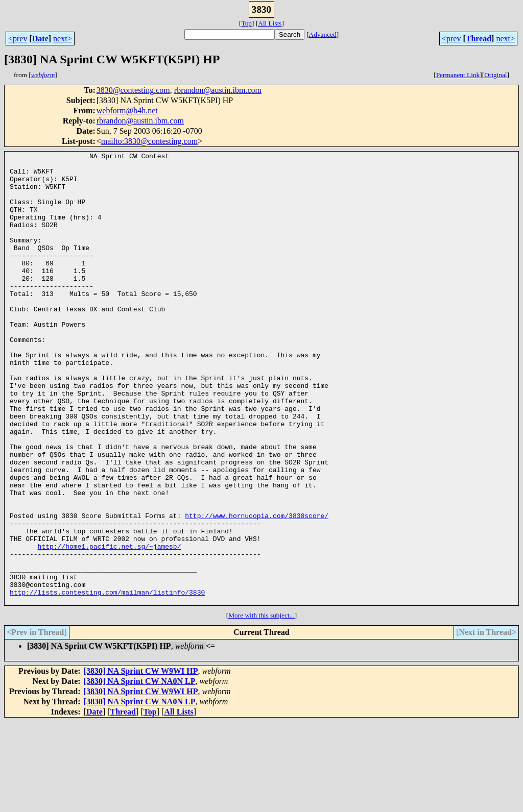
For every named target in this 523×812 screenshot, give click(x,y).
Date (40, 39)
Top (246, 23)
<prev (18, 39)
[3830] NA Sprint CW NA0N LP (140, 771)
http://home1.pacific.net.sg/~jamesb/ (110, 626)
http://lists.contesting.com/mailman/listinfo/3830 (107, 681)
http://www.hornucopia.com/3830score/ (257, 589)
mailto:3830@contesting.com (149, 141)
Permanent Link (458, 75)
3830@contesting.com (133, 90)
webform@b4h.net (127, 110)
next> (63, 39)
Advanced (323, 34)
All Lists (270, 23)
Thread (479, 39)
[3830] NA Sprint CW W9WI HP (141, 761)
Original (495, 75)
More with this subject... (261, 706)
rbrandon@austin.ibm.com (218, 90)
